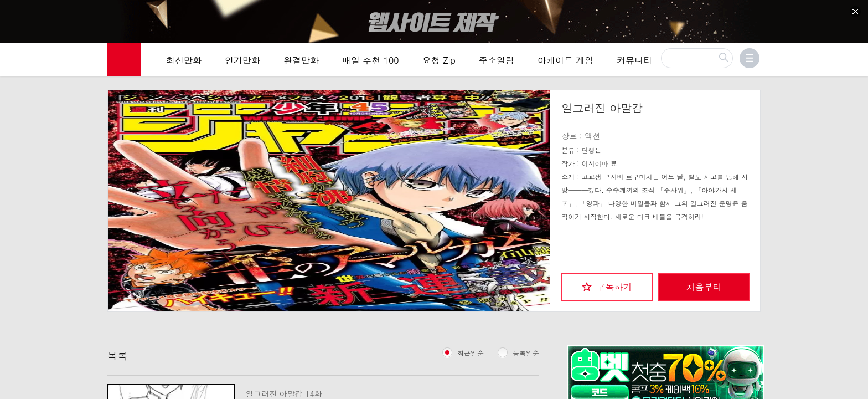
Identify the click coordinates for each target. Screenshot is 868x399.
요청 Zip (439, 62)
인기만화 (242, 62)
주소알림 (497, 62)
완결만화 (301, 62)
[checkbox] (607, 286)
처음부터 (704, 286)
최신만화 (184, 62)
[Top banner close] (855, 12)
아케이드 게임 (565, 62)
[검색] (697, 60)
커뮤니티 (634, 62)
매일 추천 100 (371, 62)
